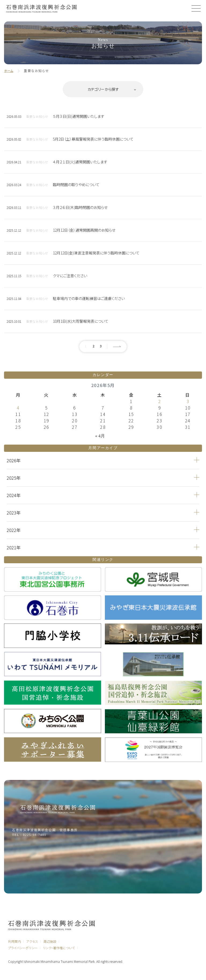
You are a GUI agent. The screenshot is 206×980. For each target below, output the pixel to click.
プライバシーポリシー (23, 948)
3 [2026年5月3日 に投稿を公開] (188, 401)
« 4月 (100, 436)
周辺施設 (50, 941)
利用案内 (14, 941)
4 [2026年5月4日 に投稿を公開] (18, 408)
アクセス (32, 941)
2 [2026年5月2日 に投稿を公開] (159, 401)
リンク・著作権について (59, 948)
